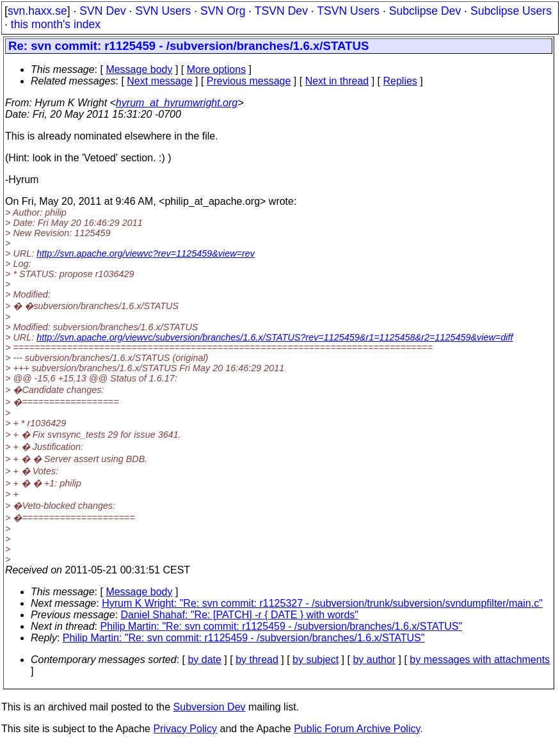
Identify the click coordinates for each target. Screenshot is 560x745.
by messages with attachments (480, 660)
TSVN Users (348, 11)
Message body (139, 69)
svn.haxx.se (37, 11)
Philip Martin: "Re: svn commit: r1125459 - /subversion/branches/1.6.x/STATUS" (282, 626)
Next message (159, 81)
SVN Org (223, 11)
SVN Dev (102, 11)
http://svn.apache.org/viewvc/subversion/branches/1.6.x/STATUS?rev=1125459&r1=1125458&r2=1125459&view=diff (275, 337)
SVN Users (163, 11)
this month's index (56, 24)
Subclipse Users (511, 11)
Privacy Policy (185, 729)
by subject (316, 660)
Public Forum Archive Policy (357, 729)
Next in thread (337, 81)
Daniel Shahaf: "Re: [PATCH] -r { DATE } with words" (240, 615)
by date (204, 660)
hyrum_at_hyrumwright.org (177, 103)
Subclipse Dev (425, 11)
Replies (400, 81)
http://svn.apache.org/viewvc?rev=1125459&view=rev (146, 253)
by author (374, 660)
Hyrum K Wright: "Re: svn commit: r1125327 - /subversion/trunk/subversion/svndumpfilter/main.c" (322, 603)
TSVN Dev (281, 11)
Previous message (249, 81)
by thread (257, 660)
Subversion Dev (210, 707)
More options (217, 69)
